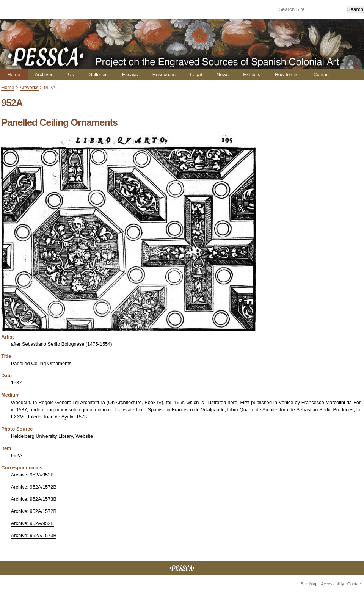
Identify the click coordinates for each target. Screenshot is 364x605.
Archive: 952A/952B (32, 475)
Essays (130, 74)
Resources (164, 74)
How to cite (286, 74)
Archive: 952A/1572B (34, 487)
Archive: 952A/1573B (34, 499)
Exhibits (252, 74)
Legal (196, 74)
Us (71, 74)
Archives (44, 74)
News (223, 74)
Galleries (98, 74)
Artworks (29, 87)
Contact (322, 74)
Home (14, 74)
